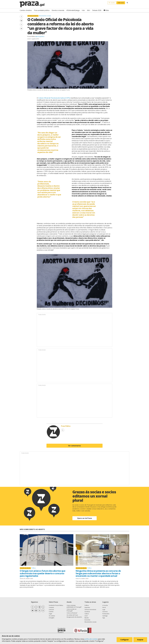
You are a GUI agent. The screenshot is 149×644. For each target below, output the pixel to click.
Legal (50, 614)
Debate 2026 (97, 10)
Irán (83, 10)
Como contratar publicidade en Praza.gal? (74, 606)
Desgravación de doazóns (74, 617)
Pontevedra (106, 614)
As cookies (52, 616)
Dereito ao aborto (33, 16)
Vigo (104, 618)
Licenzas (51, 609)
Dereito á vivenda (58, 10)
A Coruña (105, 605)
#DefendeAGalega (73, 10)
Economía (87, 620)
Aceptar (140, 640)
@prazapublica (40, 36)
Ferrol (104, 607)
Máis (107, 10)
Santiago (105, 616)
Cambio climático (26, 10)
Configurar (125, 640)
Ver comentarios (74, 446)
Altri (89, 10)
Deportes (87, 607)
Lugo (104, 609)
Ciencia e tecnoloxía (90, 609)
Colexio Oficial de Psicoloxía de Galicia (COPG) (54, 98)
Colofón (51, 612)
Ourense (105, 612)
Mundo (87, 618)
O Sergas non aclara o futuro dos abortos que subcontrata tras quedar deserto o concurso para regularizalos (42, 573)
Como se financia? (72, 613)
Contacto (51, 607)
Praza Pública (31, 36)
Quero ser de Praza (85, 518)
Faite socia (121, 3)
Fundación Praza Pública (56, 605)
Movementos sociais (45, 16)
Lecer (86, 616)
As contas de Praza (72, 615)
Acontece (87, 612)
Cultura (87, 614)
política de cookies (91, 639)
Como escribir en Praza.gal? (72, 610)
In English (52, 618)
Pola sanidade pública (42, 10)
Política (33, 568)
